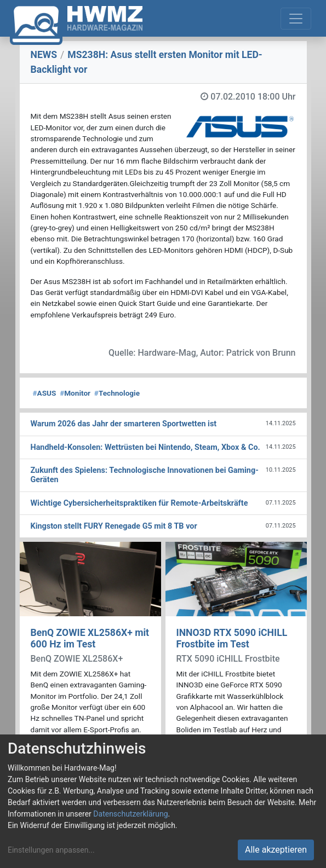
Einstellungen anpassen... (51, 850)
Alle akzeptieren (276, 850)
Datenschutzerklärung (130, 814)
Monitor (75, 393)
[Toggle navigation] (296, 19)
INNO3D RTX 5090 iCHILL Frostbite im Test (232, 638)
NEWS (44, 55)
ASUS (45, 393)
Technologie (117, 393)
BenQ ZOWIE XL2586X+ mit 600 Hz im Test (90, 638)
